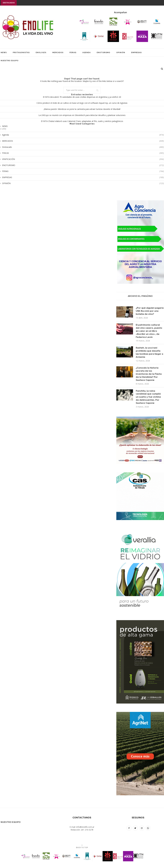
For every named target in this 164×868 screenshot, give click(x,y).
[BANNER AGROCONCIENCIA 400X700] (140, 202)
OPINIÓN (121, 53)
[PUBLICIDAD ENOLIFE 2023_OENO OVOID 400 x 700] (140, 623)
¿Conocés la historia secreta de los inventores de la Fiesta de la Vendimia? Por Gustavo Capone (149, 375)
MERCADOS (58, 53)
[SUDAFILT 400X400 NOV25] (140, 476)
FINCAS (83, 153)
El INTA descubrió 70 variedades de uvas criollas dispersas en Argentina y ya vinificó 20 (82, 97)
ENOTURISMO (103, 53)
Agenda (83, 135)
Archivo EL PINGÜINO (140, 296)
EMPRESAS (136, 53)
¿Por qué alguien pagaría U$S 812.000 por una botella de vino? (149, 311)
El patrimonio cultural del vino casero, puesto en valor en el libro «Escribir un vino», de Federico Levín (149, 331)
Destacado (83, 147)
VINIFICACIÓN (83, 159)
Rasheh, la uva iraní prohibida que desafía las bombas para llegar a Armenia (149, 353)
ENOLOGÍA (41, 53)
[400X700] (140, 715)
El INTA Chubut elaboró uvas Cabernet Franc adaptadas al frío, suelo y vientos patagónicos (82, 121)
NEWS (4, 53)
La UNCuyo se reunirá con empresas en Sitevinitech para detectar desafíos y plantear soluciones (82, 115)
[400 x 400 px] (140, 420)
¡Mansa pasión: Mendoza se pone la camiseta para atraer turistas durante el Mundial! (82, 109)
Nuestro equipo (10, 61)
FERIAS (73, 53)
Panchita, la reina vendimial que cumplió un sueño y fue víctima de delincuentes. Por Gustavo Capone (149, 398)
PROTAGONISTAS (21, 53)
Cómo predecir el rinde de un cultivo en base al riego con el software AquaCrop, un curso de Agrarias (82, 103)
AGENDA (87, 53)
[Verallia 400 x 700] (140, 532)
